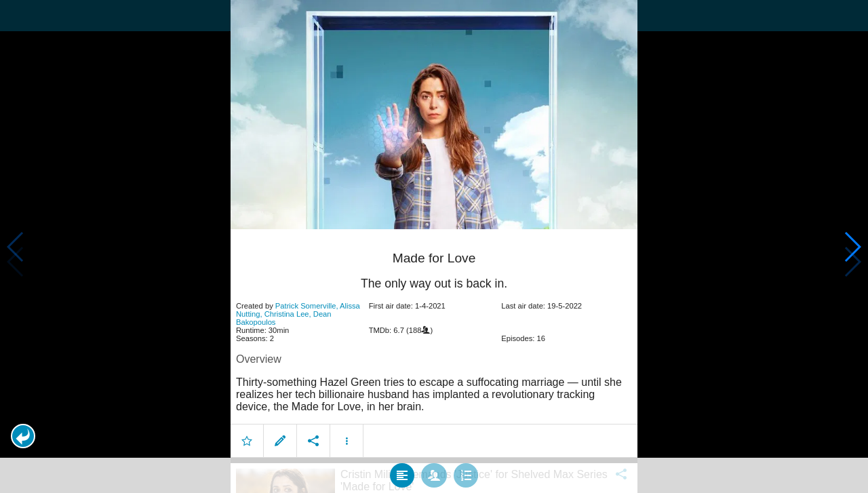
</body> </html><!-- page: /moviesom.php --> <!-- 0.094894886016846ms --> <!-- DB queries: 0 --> (434, 246)
